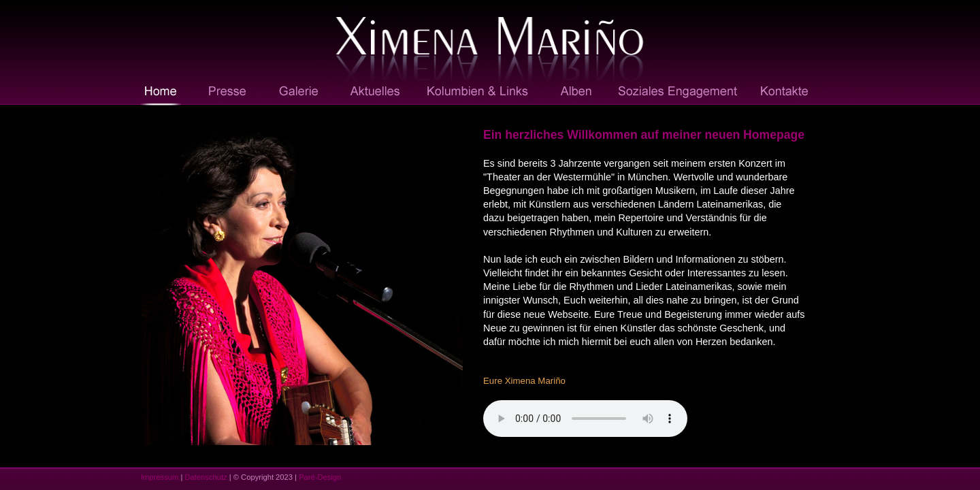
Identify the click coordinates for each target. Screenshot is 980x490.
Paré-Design (320, 477)
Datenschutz (206, 477)
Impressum (160, 477)
